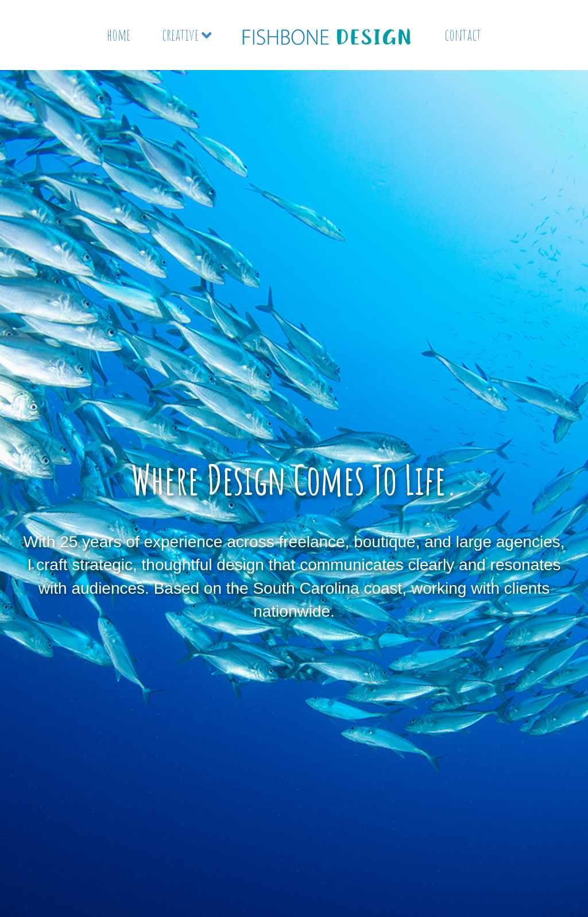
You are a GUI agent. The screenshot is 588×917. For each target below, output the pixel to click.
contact (463, 35)
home (119, 35)
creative (180, 35)
